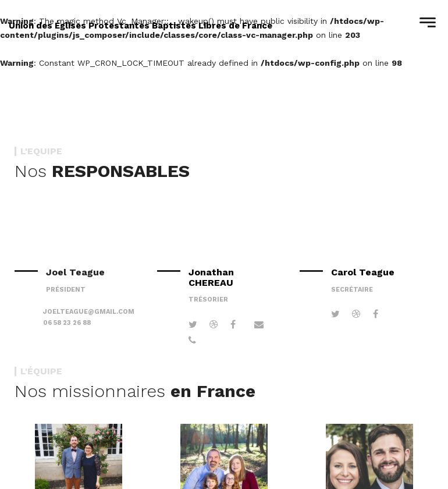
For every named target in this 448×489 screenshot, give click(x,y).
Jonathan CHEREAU (211, 277)
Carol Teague (363, 272)
